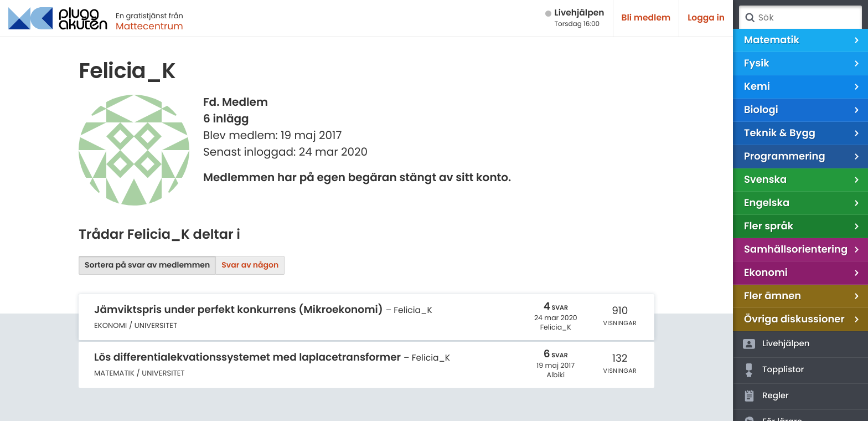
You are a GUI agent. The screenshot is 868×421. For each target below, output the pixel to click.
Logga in (706, 18)
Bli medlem (646, 18)
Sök (750, 18)
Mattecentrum (149, 26)
